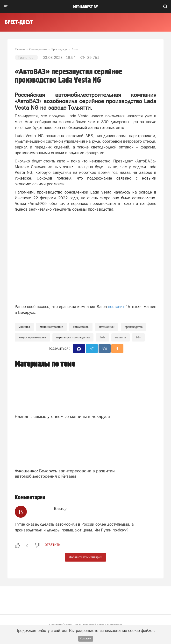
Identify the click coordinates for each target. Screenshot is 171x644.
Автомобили (107, 327)
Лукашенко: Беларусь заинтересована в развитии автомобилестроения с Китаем (65, 473)
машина (121, 337)
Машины (24, 327)
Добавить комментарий (86, 557)
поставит (116, 307)
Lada (102, 337)
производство (134, 327)
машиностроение (52, 327)
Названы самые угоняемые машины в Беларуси (62, 416)
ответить (52, 545)
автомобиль (81, 327)
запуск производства (32, 337)
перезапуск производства (73, 337)
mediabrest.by (86, 7)
